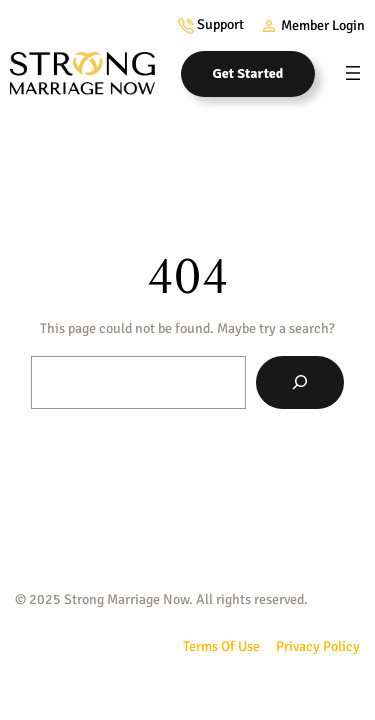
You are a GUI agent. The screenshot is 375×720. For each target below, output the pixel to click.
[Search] (300, 382)
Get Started (248, 73)
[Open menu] (353, 73)
